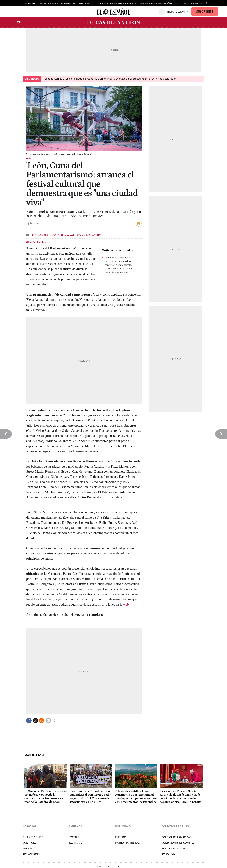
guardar (139, 224)
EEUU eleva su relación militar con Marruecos (116, 3)
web (126, 604)
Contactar (30, 843)
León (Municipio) (41, 235)
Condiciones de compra (178, 843)
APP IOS (27, 848)
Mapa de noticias (86, 3)
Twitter (74, 837)
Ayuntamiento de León (63, 235)
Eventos (121, 837)
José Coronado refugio (48, 3)
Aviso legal (169, 854)
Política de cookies (175, 848)
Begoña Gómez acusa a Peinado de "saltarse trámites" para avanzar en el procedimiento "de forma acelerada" (110, 79)
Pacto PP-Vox (181, 3)
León (29, 159)
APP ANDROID (31, 854)
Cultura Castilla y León (90, 235)
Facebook (75, 843)
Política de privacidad (177, 837)
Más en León (34, 756)
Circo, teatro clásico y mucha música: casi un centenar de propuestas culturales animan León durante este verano (119, 265)
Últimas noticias (68, 3)
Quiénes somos (33, 837)
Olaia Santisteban (36, 242)
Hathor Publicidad (128, 843)
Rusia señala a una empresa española (156, 3)
